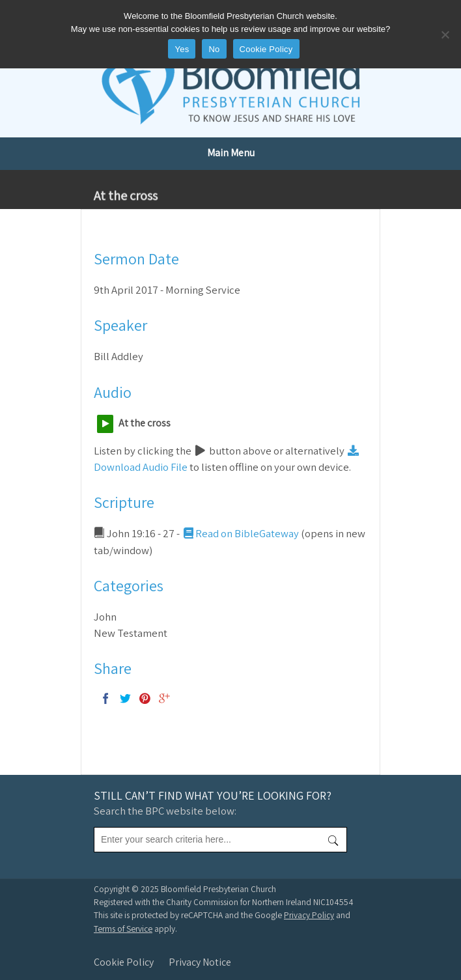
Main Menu (231, 153)
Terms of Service (123, 929)
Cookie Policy (124, 962)
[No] (445, 35)
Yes (182, 49)
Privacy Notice (200, 962)
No (214, 49)
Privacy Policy (309, 915)
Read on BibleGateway (240, 533)
